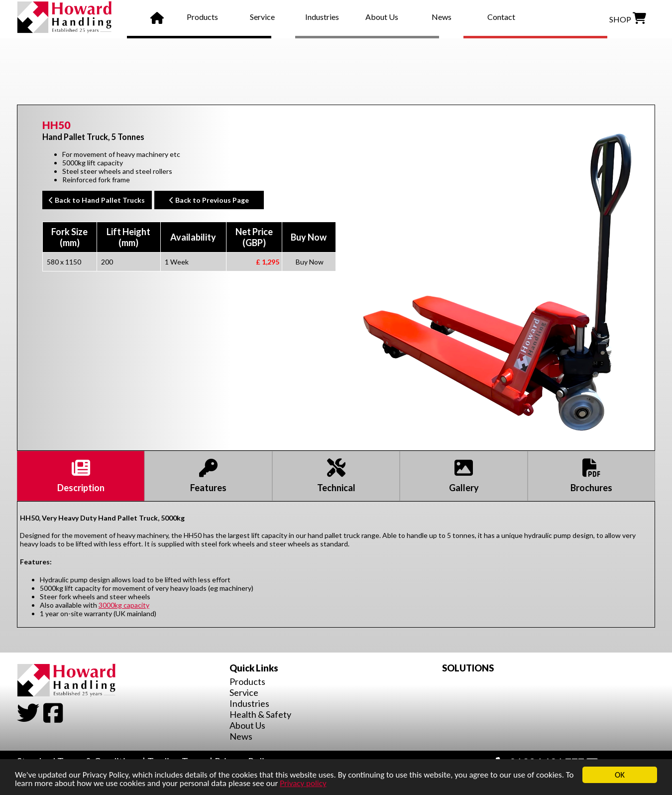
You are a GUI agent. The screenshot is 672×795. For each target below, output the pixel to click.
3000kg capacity (124, 605)
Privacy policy (303, 783)
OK (620, 775)
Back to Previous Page (209, 200)
